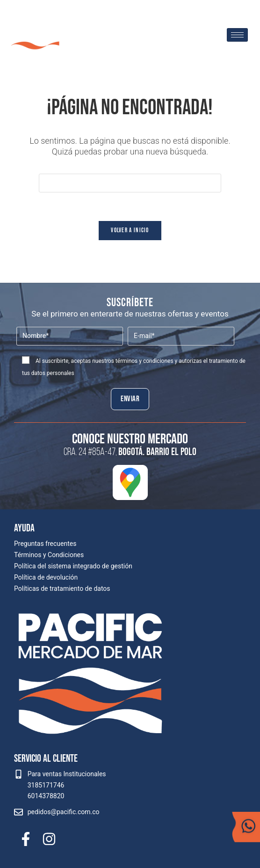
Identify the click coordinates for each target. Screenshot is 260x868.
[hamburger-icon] (237, 35)
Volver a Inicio (130, 230)
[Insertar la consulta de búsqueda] (130, 183)
